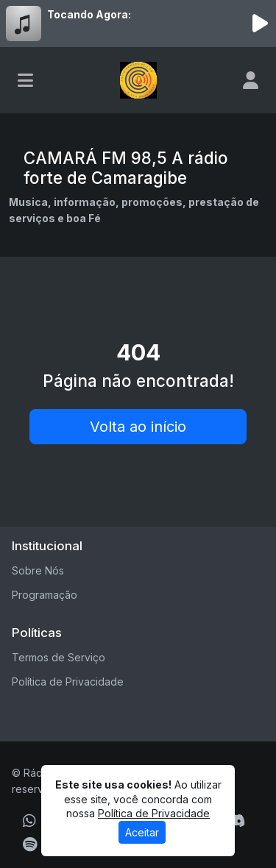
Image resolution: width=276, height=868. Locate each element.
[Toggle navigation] (25, 80)
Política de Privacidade (68, 682)
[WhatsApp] (29, 821)
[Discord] (236, 821)
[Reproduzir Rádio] (260, 24)
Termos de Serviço (59, 657)
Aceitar (142, 832)
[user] (251, 80)
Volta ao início (138, 427)
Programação (45, 595)
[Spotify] (30, 844)
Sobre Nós (38, 570)
